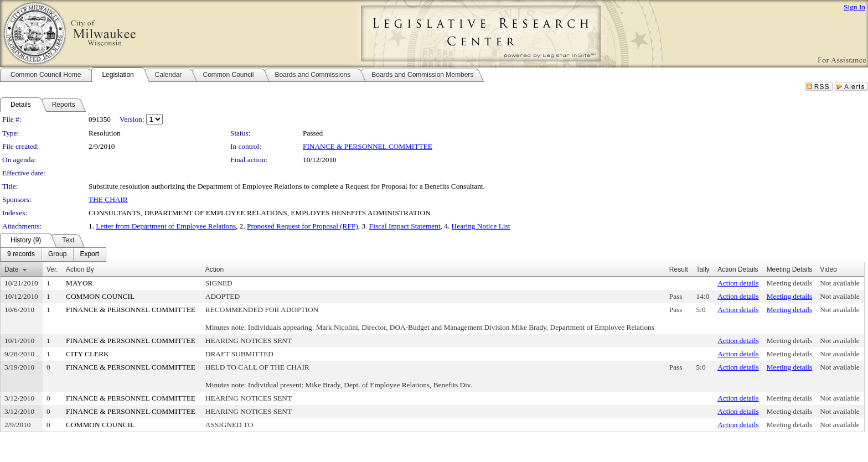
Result (679, 269)
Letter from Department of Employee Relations (166, 226)
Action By (80, 269)
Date (11, 269)
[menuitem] (21, 255)
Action (215, 269)
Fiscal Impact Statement (405, 226)
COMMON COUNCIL (100, 296)
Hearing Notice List (481, 226)
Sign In (854, 7)
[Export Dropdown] (89, 255)
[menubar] (53, 255)
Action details (738, 283)
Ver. (52, 269)
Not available (839, 283)
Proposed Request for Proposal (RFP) (303, 226)
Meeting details (790, 283)
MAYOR (79, 283)
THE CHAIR (108, 199)
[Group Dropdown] (57, 255)
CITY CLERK (87, 354)
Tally (703, 269)
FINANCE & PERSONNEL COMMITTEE (368, 146)
